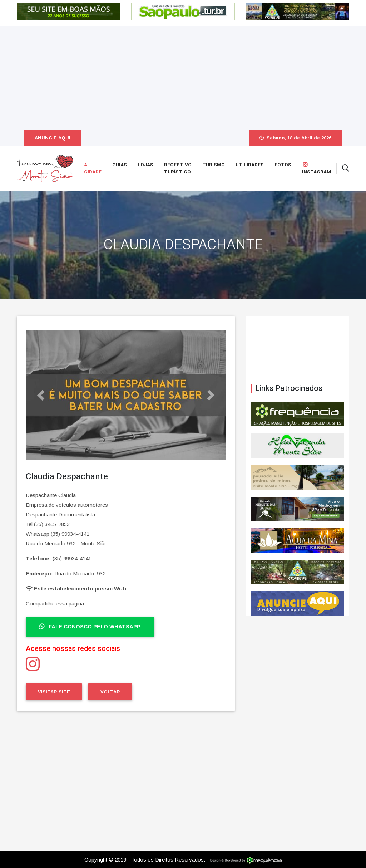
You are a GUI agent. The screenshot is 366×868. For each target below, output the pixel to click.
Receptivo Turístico (178, 168)
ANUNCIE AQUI (53, 138)
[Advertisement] (183, 77)
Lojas (145, 165)
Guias (120, 165)
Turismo (214, 165)
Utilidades (250, 165)
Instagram (316, 169)
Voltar (110, 692)
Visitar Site (54, 692)
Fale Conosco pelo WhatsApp (90, 626)
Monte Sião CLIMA (297, 350)
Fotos (283, 165)
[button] (41, 395)
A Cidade (93, 168)
